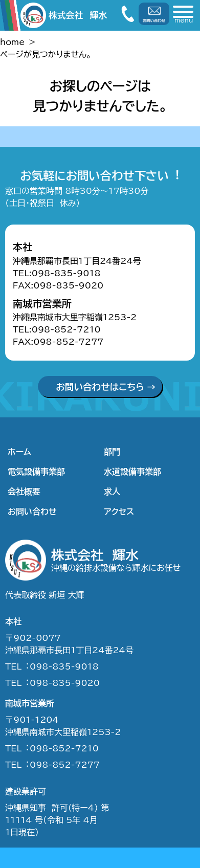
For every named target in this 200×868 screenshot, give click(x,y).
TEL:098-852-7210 (57, 329)
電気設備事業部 (36, 472)
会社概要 (24, 492)
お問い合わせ (32, 511)
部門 (112, 452)
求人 (112, 492)
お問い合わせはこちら (100, 387)
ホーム (19, 452)
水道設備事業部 (132, 472)
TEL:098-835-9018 (57, 273)
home (12, 42)
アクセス (119, 511)
